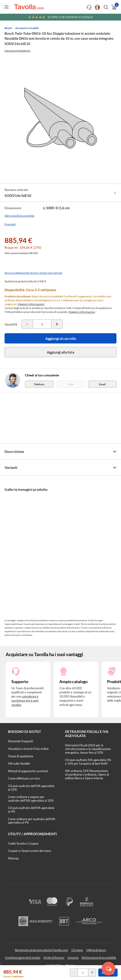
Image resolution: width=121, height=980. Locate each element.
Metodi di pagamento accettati (28, 771)
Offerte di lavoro (96, 950)
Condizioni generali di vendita (23, 958)
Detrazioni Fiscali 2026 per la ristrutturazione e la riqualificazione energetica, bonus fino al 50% (88, 749)
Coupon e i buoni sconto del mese (29, 851)
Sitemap (13, 858)
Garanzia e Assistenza (17, 51)
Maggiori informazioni (31, 304)
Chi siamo (77, 950)
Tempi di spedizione (21, 756)
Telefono (39, 384)
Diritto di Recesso (54, 958)
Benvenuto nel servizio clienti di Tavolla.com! (42, 950)
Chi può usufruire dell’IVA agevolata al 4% (31, 810)
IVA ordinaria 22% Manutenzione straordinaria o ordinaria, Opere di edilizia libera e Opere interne (87, 774)
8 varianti (10, 224)
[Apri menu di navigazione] (6, 7)
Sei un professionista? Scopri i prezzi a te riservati (33, 273)
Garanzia (73, 958)
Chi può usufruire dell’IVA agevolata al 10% (31, 788)
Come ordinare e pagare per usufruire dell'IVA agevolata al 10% (31, 799)
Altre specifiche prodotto (19, 216)
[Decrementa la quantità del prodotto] (27, 324)
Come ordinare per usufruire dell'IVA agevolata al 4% (32, 821)
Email (102, 384)
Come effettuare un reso (24, 778)
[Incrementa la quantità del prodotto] (57, 324)
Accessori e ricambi (27, 28)
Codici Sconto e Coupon (23, 843)
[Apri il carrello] (114, 7)
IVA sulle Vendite (19, 763)
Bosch (8, 28)
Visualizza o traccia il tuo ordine (28, 749)
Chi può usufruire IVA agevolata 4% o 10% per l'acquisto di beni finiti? (88, 762)
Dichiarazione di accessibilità (99, 958)
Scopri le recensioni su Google (60, 17)
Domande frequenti (21, 741)
